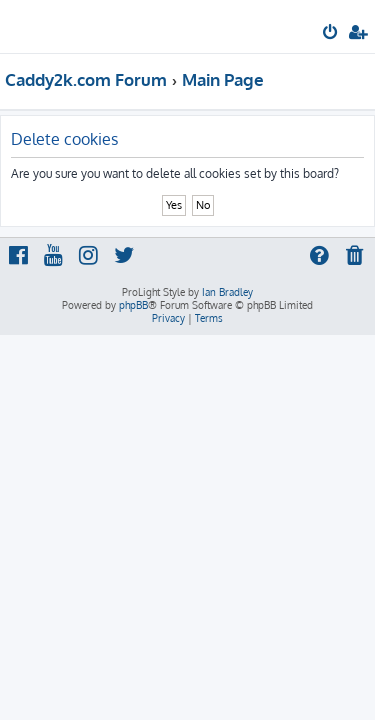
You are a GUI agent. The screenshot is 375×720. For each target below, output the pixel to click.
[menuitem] (331, 34)
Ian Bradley (227, 292)
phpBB (133, 305)
